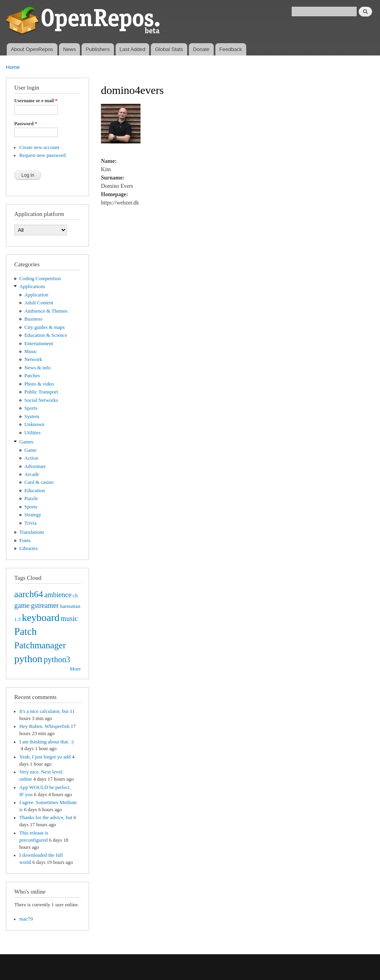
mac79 (26, 919)
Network (33, 359)
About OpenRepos (32, 49)
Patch (26, 631)
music (69, 619)
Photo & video (39, 384)
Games (27, 442)
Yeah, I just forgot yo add (45, 757)
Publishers (98, 49)
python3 (57, 659)
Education (35, 491)
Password (26, 124)
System (32, 416)
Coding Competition (40, 279)
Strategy (33, 515)
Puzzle (31, 499)
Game (31, 450)
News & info (38, 368)
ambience (58, 595)
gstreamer (45, 606)
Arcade (32, 474)
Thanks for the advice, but (46, 818)
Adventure (35, 466)
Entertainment (39, 344)
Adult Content (39, 303)
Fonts (25, 541)
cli (75, 596)
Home (13, 67)
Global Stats (169, 49)
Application (36, 295)
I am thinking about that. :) (47, 742)
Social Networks (41, 400)
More (75, 669)
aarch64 (29, 594)
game (22, 606)
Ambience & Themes (46, 311)
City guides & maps (45, 327)
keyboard (41, 618)
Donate (201, 49)
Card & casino (39, 482)
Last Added (132, 49)
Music (31, 352)
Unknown (34, 424)
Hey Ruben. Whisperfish (45, 726)
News (69, 49)
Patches (32, 376)
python (28, 659)
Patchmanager (40, 645)
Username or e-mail (36, 101)
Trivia (31, 523)
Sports (31, 408)
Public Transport (41, 392)
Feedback (231, 49)
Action (31, 458)
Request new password (43, 155)
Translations (32, 532)
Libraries (28, 548)
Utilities (33, 433)
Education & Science (46, 335)
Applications (32, 287)
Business (33, 319)
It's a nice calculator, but (44, 711)
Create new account (39, 147)
